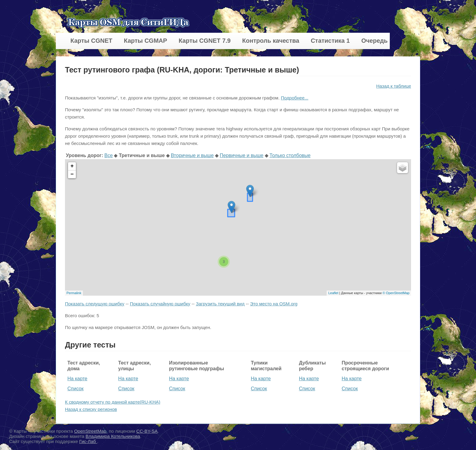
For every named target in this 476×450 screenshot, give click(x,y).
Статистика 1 (330, 41)
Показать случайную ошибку (160, 304)
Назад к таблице (394, 86)
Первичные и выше (242, 155)
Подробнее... (294, 98)
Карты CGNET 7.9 (204, 41)
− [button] (72, 174)
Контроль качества (271, 41)
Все (109, 155)
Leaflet (333, 293)
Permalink (74, 293)
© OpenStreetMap (396, 293)
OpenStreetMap (90, 431)
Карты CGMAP (145, 41)
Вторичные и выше (192, 155)
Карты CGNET (91, 41)
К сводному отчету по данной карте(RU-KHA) (113, 402)
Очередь (374, 41)
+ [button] (72, 166)
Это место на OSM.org (274, 304)
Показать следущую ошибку (95, 304)
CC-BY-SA (147, 431)
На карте (77, 379)
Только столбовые (290, 155)
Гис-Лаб (88, 441)
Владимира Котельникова (113, 436)
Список (75, 389)
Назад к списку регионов (91, 409)
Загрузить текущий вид (220, 304)
